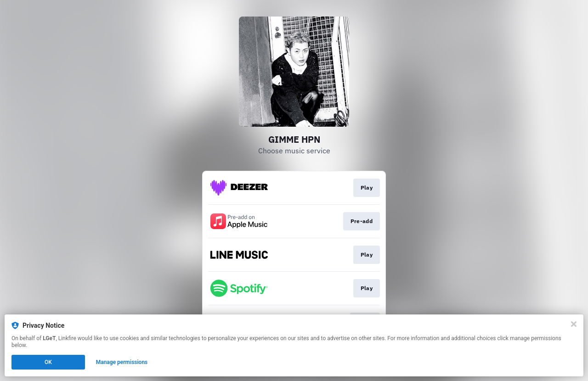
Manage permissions (122, 362)
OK (48, 362)
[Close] (574, 324)
